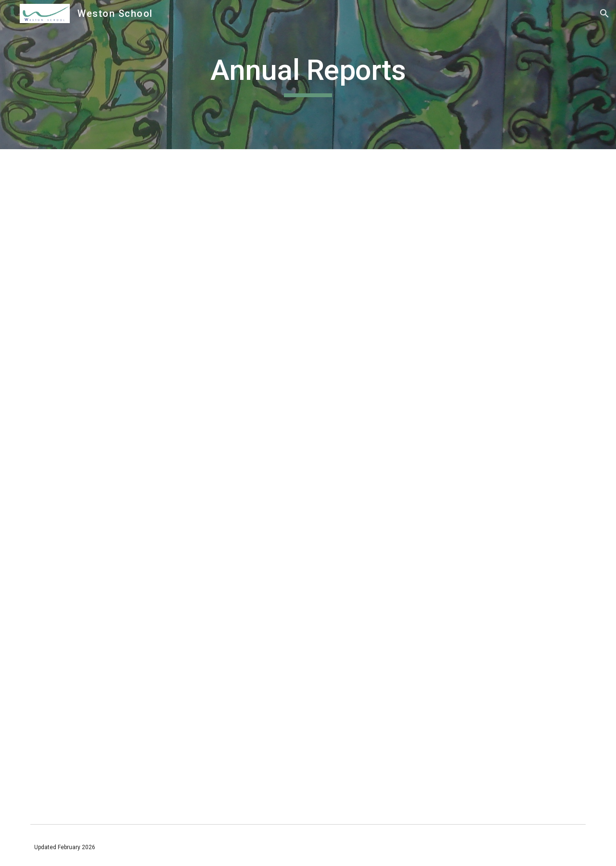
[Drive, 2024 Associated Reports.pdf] (166, 708)
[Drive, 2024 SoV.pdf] (166, 485)
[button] (604, 13)
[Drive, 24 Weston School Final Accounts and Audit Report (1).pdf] (166, 261)
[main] (308, 75)
